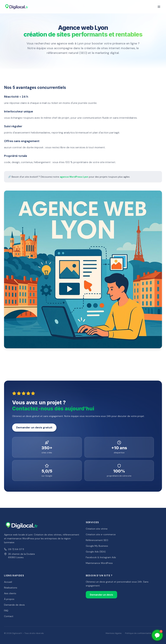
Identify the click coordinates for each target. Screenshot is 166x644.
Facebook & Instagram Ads (101, 557)
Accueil (8, 582)
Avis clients (10, 593)
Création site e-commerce (101, 534)
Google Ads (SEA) (96, 552)
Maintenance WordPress (99, 563)
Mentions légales (114, 633)
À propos (9, 599)
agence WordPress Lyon (74, 177)
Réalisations (11, 588)
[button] (157, 635)
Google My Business (97, 546)
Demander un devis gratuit (34, 427)
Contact (9, 616)
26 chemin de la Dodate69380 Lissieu (19, 556)
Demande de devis (14, 605)
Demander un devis (101, 595)
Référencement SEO (97, 540)
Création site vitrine (97, 529)
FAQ (6, 611)
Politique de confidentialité (138, 633)
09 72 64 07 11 (14, 549)
